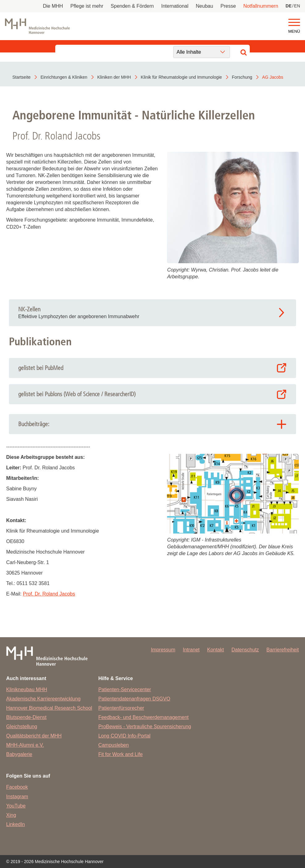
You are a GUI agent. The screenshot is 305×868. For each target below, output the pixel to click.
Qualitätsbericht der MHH (34, 736)
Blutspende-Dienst (26, 717)
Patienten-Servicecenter (125, 689)
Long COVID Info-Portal (124, 736)
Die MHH (53, 6)
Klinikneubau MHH (27, 689)
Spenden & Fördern (132, 6)
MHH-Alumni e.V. (25, 745)
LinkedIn (16, 824)
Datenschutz (245, 650)
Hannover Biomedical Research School (49, 708)
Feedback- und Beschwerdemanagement (143, 717)
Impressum (163, 650)
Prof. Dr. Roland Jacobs (49, 594)
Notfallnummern (261, 6)
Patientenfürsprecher (121, 708)
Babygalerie (19, 754)
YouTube (16, 806)
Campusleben (113, 745)
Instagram (17, 797)
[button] (294, 23)
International (175, 6)
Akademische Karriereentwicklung (43, 699)
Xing (11, 815)
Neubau (204, 6)
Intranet (191, 650)
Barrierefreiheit (283, 650)
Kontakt (215, 650)
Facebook (17, 787)
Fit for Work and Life (120, 754)
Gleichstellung (22, 727)
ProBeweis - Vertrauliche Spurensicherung (145, 727)
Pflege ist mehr (87, 6)
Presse (228, 6)
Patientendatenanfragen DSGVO (134, 699)
